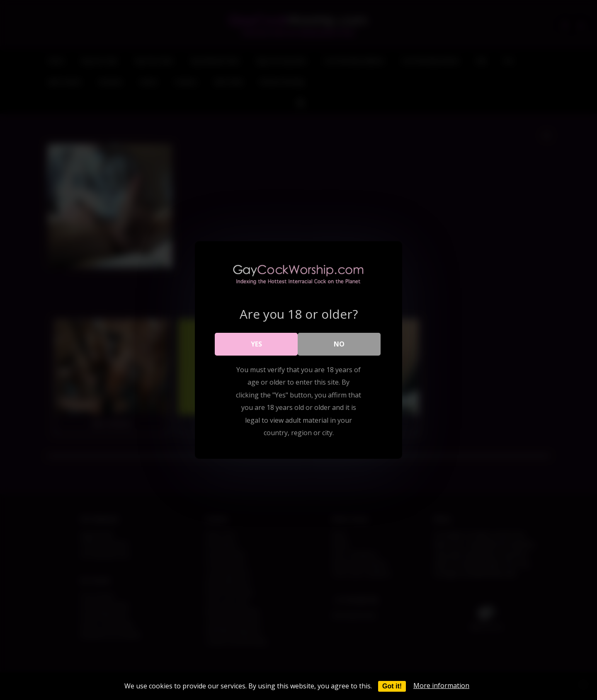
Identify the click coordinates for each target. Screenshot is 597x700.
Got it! (392, 686)
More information (441, 685)
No (339, 344)
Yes (256, 344)
